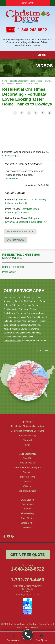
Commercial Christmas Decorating (27, 431)
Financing (27, 472)
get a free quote (27, 555)
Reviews (27, 527)
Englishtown (9, 313)
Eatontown (24, 309)
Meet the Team (27, 477)
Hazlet (44, 317)
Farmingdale (33, 313)
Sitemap (35, 627)
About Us (28, 458)
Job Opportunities (28, 491)
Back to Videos (15, 240)
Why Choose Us (27, 463)
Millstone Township (12, 341)
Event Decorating (27, 435)
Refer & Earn (27, 3)
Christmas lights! (11, 156)
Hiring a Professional (13, 267)
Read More (12, 179)
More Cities (44, 350)
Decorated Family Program (27, 467)
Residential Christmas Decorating (21, 256)
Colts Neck (17, 305)
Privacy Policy (46, 624)
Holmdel (42, 321)
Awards (28, 481)
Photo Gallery (9, 272)
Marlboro (36, 333)
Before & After (27, 523)
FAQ (27, 445)
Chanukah (27, 440)
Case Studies (27, 518)
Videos (28, 509)
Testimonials (27, 504)
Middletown (28, 337)
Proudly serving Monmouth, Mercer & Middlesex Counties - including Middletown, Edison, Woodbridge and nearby (27, 42)
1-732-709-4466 (28, 580)
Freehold (36, 317)
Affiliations (27, 486)
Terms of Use (23, 627)
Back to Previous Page (20, 232)
